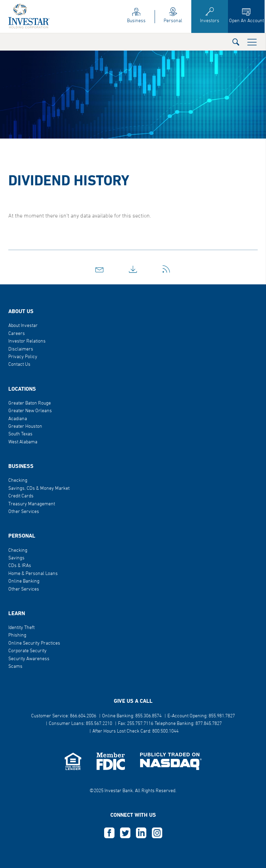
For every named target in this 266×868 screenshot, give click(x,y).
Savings (16, 558)
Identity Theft (21, 628)
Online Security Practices (34, 643)
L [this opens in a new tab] (141, 833)
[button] (236, 42)
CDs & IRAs (20, 566)
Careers (17, 334)
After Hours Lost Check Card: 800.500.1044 (135, 731)
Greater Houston (25, 427)
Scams (15, 667)
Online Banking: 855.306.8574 (132, 716)
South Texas (20, 434)
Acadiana (18, 419)
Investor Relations (27, 341)
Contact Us (19, 365)
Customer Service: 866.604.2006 (64, 716)
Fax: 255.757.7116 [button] (136, 724)
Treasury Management (32, 504)
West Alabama (23, 442)
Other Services (24, 512)
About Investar (23, 326)
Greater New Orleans (30, 411)
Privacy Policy (23, 357)
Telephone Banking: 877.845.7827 (188, 724)
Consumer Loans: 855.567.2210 (80, 724)
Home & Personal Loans (33, 574)
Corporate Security (27, 651)
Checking (18, 481)
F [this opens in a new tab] (109, 833)
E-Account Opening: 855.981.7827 (201, 716)
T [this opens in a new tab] (125, 833)
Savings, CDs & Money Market (39, 489)
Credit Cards (21, 496)
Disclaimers (21, 349)
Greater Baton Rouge (30, 403)
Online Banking (24, 581)
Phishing (17, 635)
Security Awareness (29, 659)
